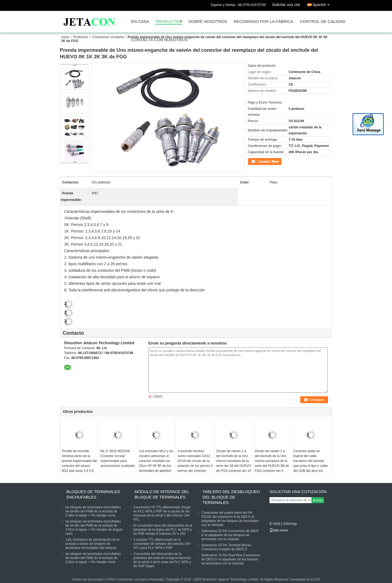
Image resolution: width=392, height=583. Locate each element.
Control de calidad (323, 22)
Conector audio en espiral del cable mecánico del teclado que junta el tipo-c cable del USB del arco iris (310, 461)
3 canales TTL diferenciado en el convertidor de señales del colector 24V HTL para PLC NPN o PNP (162, 544)
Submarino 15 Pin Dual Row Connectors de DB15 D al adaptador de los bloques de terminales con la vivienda (231, 559)
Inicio (65, 37)
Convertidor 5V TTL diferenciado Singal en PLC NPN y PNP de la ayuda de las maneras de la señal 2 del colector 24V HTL (162, 513)
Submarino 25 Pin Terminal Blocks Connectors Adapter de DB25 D (226, 547)
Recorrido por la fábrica (263, 22)
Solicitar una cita (286, 5)
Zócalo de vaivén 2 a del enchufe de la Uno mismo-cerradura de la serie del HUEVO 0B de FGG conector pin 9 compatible (272, 463)
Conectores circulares (108, 37)
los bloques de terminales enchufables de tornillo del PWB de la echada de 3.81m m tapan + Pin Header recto (93, 558)
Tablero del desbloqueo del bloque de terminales (231, 497)
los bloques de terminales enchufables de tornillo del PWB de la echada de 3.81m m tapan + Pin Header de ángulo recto (94, 528)
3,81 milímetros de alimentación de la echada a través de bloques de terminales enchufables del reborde (92, 544)
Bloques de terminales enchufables (93, 494)
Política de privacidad (87, 579)
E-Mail (275, 524)
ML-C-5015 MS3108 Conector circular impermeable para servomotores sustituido (118, 458)
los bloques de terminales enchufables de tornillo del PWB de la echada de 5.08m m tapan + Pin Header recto (93, 511)
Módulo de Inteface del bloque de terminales (162, 494)
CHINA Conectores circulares (127, 579)
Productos (169, 22)
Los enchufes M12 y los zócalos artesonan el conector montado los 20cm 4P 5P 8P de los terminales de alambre (156, 461)
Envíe (318, 500)
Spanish (322, 4)
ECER (316, 579)
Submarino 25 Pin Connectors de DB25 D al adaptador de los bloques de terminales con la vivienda (230, 535)
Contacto (254, 161)
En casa (140, 22)
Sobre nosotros (208, 22)
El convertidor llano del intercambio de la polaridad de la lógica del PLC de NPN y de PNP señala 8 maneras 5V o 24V (163, 530)
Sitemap (290, 524)
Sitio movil (279, 530)
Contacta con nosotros (159, 40)
